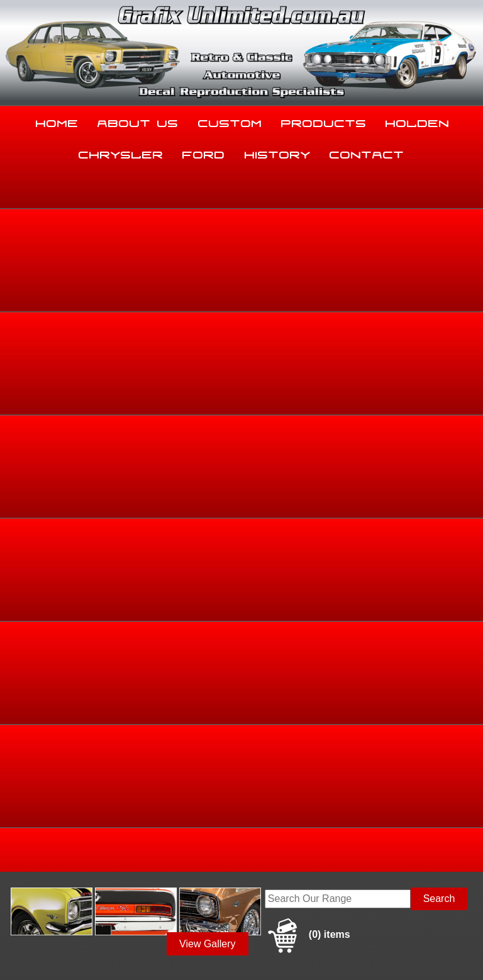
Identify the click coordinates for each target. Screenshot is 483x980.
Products (324, 121)
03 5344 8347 (36, 842)
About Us (138, 121)
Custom (230, 121)
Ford (204, 152)
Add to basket (307, 498)
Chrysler (121, 152)
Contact (367, 152)
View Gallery (208, 240)
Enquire (307, 527)
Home (57, 121)
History (278, 152)
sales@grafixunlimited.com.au (72, 873)
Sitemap (19, 945)
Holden (418, 121)
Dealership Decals (442, 333)
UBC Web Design (101, 952)
